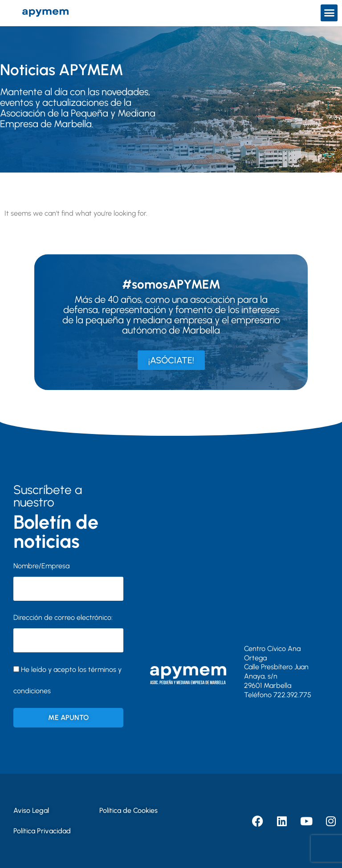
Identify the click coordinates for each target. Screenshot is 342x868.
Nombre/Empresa (41, 566)
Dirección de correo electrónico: (68, 633)
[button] (329, 13)
